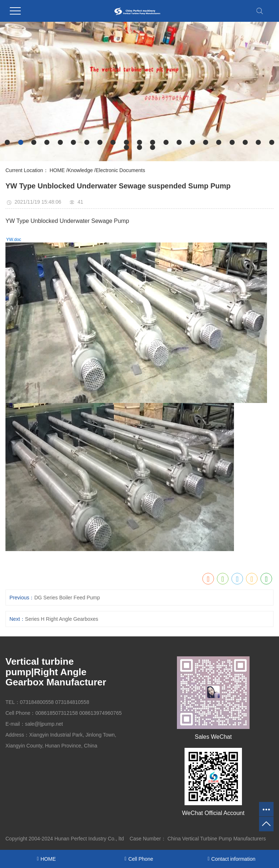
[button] (7, 142)
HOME (57, 170)
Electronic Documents (120, 170)
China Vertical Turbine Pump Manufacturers (217, 839)
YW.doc (14, 240)
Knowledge (80, 170)
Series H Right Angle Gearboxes (62, 619)
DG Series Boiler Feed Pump (67, 598)
